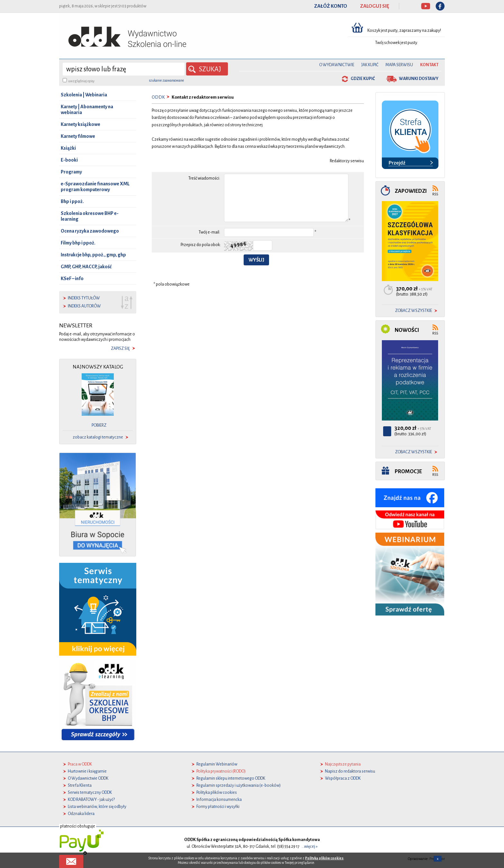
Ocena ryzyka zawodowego (90, 231)
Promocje (408, 471)
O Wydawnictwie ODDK (88, 778)
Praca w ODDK (80, 764)
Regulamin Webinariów (217, 764)
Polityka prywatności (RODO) (221, 771)
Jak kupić (370, 65)
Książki (68, 148)
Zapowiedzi (411, 191)
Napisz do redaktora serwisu (350, 771)
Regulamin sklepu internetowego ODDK (231, 778)
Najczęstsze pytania (343, 764)
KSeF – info (72, 279)
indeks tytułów (84, 298)
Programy (71, 172)
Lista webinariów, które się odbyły (97, 807)
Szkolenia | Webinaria (84, 95)
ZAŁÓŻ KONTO (331, 6)
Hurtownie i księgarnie (87, 771)
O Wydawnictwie (337, 65)
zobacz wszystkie (414, 311)
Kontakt (429, 65)
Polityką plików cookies (324, 858)
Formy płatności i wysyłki (218, 807)
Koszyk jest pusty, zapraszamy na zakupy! (405, 31)
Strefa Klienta (80, 785)
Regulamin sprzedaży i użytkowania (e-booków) (239, 785)
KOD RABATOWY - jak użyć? (91, 800)
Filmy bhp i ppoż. (78, 243)
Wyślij (256, 260)
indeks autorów (84, 306)
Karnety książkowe (81, 124)
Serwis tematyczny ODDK (90, 793)
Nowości (407, 330)
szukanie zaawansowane (166, 80)
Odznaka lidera (81, 814)
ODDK (158, 97)
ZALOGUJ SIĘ (375, 6)
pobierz (99, 425)
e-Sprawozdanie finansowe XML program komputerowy (95, 187)
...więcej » (310, 846)
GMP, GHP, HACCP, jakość (86, 267)
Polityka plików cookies (217, 793)
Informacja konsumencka (219, 800)
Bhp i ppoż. (72, 201)
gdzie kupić (363, 79)
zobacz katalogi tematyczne (98, 437)
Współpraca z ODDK (343, 778)
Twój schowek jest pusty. (396, 43)
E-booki (69, 160)
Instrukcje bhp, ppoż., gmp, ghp (93, 255)
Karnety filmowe (78, 136)
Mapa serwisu (399, 65)
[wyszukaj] (124, 69)
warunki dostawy (419, 79)
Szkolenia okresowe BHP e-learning (90, 216)
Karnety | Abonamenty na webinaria (87, 110)
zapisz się (120, 349)
